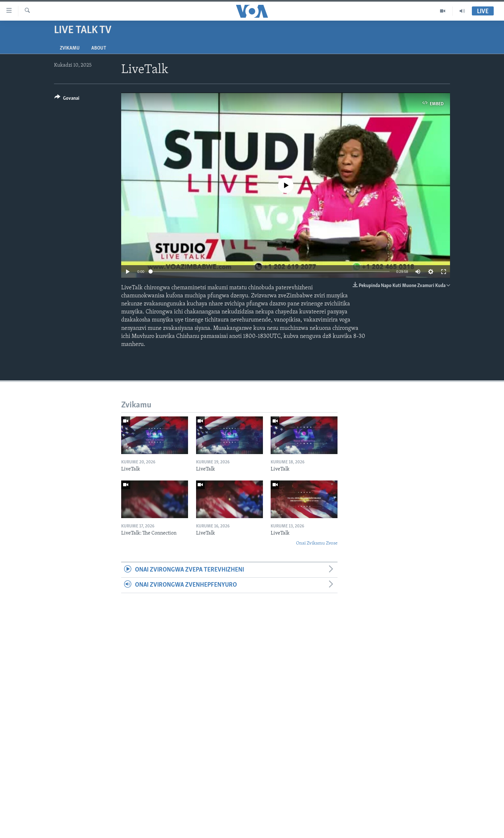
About (99, 48)
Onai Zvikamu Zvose (317, 543)
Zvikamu (70, 48)
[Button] (67, 99)
